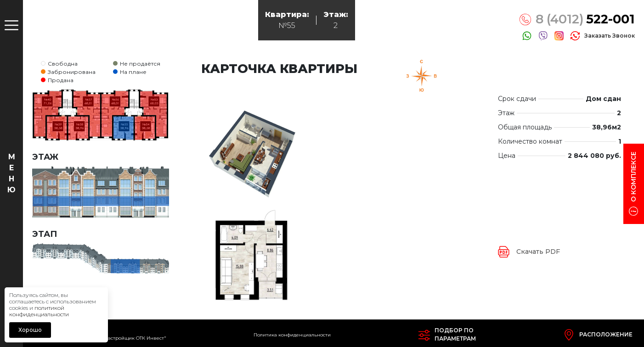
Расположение (606, 334)
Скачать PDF (538, 252)
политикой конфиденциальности (39, 311)
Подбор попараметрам (455, 334)
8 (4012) (585, 20)
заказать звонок (610, 36)
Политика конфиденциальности (292, 335)
